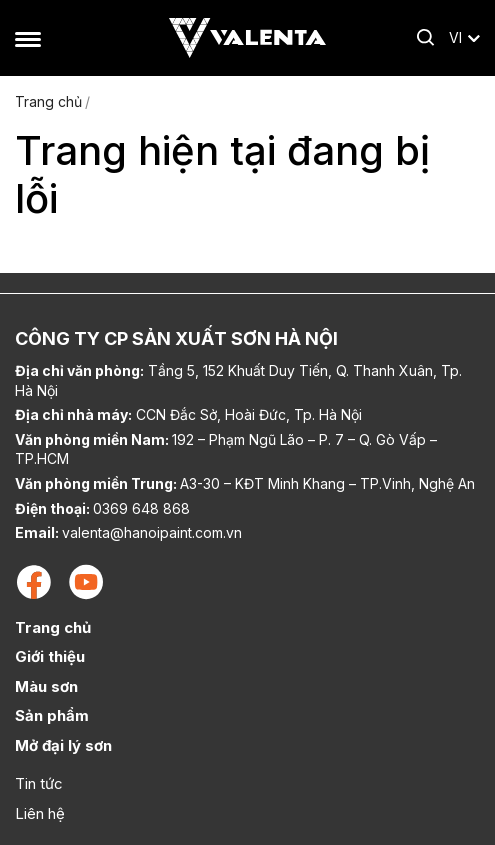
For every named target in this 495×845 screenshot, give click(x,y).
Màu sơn (46, 686)
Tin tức (39, 783)
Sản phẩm (52, 715)
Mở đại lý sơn (63, 745)
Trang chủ (48, 101)
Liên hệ (40, 813)
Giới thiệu (50, 656)
